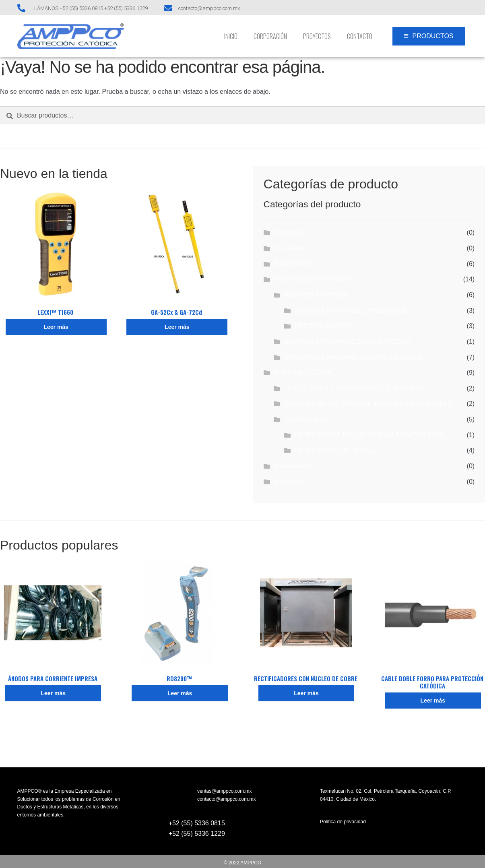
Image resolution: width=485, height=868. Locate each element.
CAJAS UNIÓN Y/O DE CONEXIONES (350, 311)
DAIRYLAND (292, 264)
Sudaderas (289, 482)
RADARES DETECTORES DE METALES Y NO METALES (368, 404)
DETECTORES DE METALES (338, 450)
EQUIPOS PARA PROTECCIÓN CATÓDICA (348, 342)
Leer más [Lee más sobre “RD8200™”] (180, 693)
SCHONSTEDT (306, 419)
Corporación (270, 36)
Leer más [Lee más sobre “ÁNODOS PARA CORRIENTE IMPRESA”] (53, 693)
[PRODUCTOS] (429, 36)
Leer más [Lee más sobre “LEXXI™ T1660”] (56, 327)
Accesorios (289, 232)
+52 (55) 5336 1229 (197, 834)
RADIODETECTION (302, 373)
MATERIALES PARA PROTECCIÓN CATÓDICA (353, 357)
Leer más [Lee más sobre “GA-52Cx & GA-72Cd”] (177, 327)
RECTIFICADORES (323, 326)
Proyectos (317, 36)
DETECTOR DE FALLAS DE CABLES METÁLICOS (369, 435)
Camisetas (289, 248)
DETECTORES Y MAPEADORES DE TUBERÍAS (355, 388)
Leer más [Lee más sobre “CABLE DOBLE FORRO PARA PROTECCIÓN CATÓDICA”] (433, 701)
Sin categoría (293, 466)
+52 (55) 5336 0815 (197, 823)
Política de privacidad (343, 822)
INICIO (231, 36)
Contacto (360, 36)
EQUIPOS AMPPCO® (316, 295)
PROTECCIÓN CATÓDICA (313, 279)
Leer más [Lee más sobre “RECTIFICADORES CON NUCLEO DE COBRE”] (306, 693)
